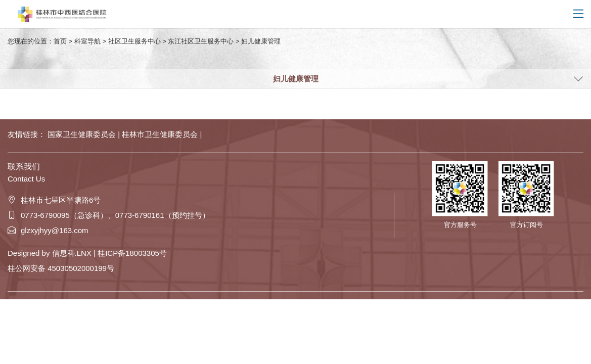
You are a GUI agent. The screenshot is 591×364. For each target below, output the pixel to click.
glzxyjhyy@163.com (48, 230)
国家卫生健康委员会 (83, 134)
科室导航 (87, 41)
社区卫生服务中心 (134, 41)
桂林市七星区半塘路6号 (54, 200)
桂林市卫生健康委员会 (161, 134)
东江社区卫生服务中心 (201, 41)
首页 (60, 41)
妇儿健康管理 (261, 41)
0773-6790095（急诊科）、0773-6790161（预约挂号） (109, 215)
